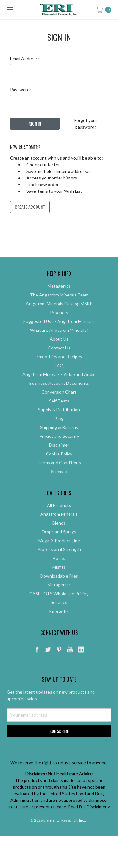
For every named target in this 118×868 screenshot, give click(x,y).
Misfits (59, 577)
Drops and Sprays (59, 542)
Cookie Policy (59, 464)
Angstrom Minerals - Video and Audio (59, 385)
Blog (59, 429)
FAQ (59, 376)
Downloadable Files (59, 586)
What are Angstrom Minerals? (59, 340)
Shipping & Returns (59, 438)
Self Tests (59, 411)
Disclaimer (59, 455)
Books (59, 569)
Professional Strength (59, 560)
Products (59, 323)
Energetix (59, 622)
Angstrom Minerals (59, 524)
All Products (59, 516)
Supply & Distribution (59, 420)
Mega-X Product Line (59, 551)
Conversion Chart (59, 402)
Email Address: (25, 59)
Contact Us (59, 358)
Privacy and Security (59, 446)
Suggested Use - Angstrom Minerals (59, 332)
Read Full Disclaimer (87, 817)
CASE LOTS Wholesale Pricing (59, 604)
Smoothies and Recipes (59, 367)
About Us (59, 349)
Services (59, 613)
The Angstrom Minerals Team (59, 305)
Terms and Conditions (59, 473)
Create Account (30, 207)
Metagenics (59, 296)
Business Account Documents (59, 393)
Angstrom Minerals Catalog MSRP (59, 314)
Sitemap (59, 482)
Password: (20, 89)
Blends (59, 533)
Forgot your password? (86, 124)
